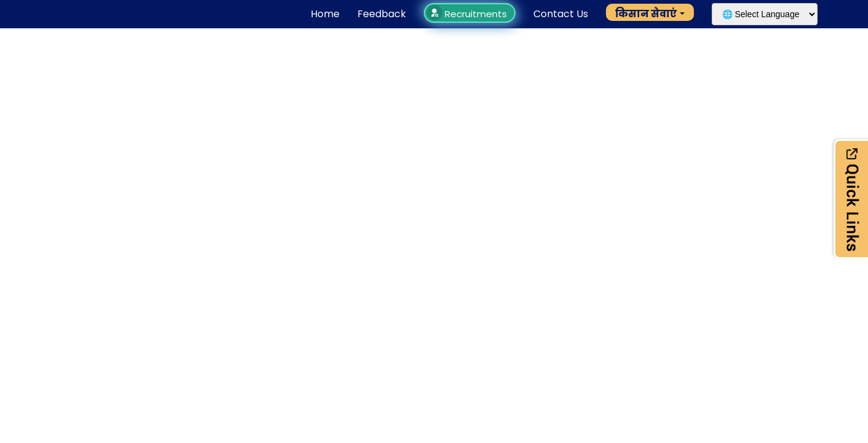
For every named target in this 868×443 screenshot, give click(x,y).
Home (325, 14)
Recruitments (468, 14)
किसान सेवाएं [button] (646, 14)
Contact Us (561, 14)
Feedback (382, 14)
